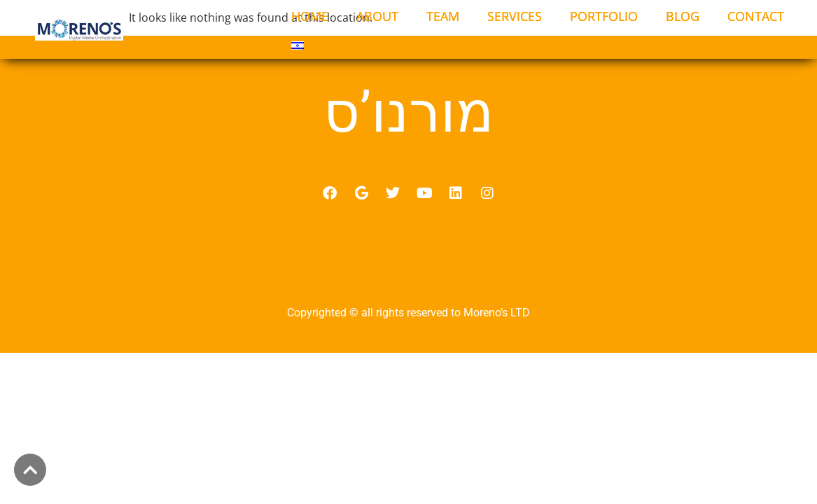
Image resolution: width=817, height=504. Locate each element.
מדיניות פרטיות (408, 294)
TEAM (443, 16)
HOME (310, 16)
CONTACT (756, 16)
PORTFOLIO (604, 16)
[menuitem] (298, 45)
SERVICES (515, 16)
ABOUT (377, 16)
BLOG (683, 16)
